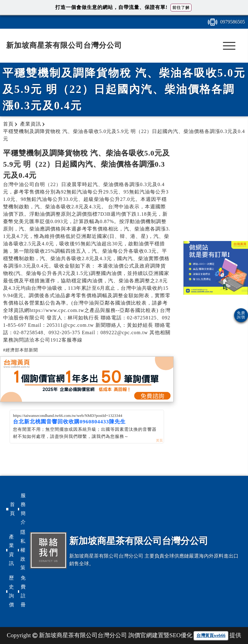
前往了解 (181, 8)
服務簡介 (23, 509)
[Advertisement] (216, 192)
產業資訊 (11, 550)
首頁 (12, 509)
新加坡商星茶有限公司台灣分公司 (64, 45)
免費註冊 (23, 591)
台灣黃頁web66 (211, 636)
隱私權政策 (23, 550)
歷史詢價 (11, 591)
